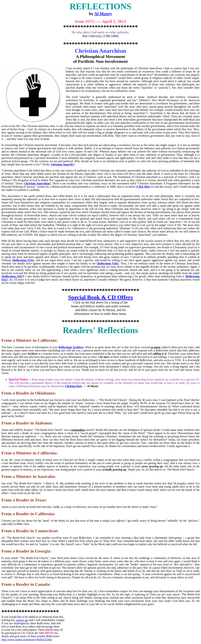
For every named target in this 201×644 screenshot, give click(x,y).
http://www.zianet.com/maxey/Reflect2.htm (27, 639)
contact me (22, 620)
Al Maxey (103, 14)
